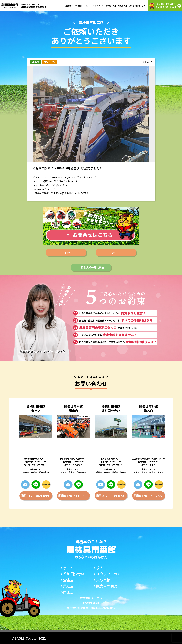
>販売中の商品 (106, 586)
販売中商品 (123, 6)
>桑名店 (67, 586)
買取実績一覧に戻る (93, 267)
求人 (144, 6)
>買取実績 (102, 580)
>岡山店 (67, 592)
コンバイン (49, 62)
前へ (68, 252)
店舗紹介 (69, 6)
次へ (114, 252)
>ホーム (67, 568)
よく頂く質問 (135, 6)
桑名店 (36, 62)
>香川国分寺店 (73, 574)
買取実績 (78, 6)
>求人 (99, 568)
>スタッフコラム (107, 574)
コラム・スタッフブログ (94, 6)
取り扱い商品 (111, 6)
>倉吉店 (67, 580)
